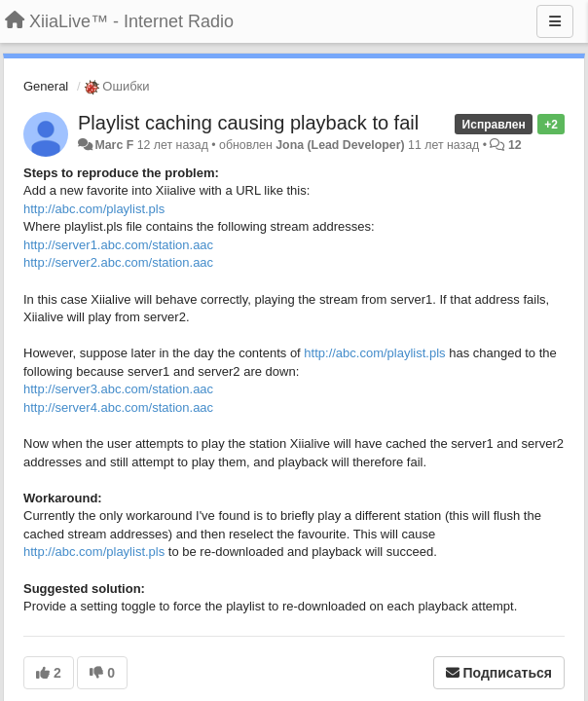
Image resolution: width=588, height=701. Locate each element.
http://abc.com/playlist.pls (94, 209)
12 (515, 145)
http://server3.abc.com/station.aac (118, 389)
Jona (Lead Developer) (340, 145)
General (46, 86)
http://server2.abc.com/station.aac (118, 262)
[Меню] (555, 21)
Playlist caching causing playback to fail (248, 123)
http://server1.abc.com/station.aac (118, 245)
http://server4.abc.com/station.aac (118, 407)
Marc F (114, 145)
